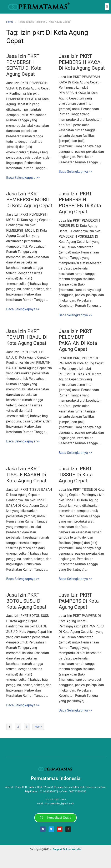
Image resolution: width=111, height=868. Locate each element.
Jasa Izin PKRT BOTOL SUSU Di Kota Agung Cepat (26, 601)
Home (10, 22)
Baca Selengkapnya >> (23, 178)
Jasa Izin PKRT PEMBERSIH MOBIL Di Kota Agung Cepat (29, 200)
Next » (38, 727)
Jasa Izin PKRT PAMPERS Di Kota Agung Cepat (79, 601)
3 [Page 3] (27, 727)
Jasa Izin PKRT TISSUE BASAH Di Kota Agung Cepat (26, 475)
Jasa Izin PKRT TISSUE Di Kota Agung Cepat (76, 475)
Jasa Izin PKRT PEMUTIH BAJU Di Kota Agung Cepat (27, 337)
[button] (107, 7)
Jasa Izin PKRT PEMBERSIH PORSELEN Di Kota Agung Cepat (80, 203)
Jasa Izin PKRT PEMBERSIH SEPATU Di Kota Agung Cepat (24, 65)
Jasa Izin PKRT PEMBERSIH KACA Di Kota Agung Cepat (82, 62)
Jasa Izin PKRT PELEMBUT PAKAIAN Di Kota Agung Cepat (78, 340)
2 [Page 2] (18, 727)
